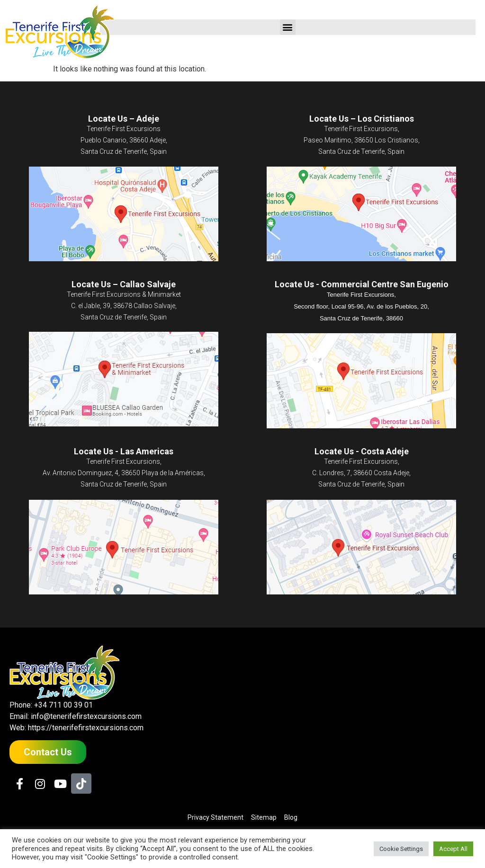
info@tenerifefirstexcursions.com (86, 716)
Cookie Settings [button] (401, 849)
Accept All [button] (453, 849)
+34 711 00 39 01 (63, 705)
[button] (288, 27)
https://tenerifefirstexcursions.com (86, 728)
